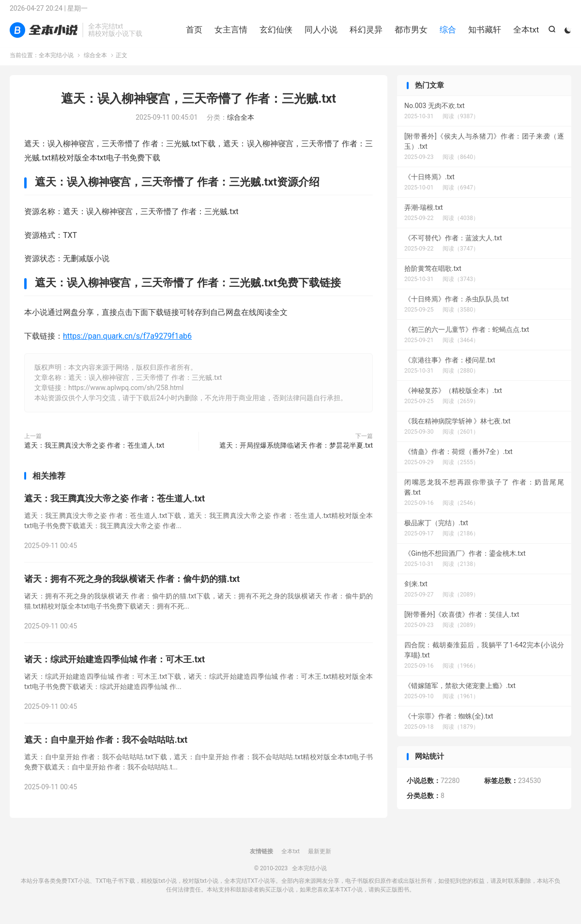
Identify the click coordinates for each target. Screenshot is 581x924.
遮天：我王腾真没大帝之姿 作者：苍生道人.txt (94, 453)
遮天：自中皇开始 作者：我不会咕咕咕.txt (106, 747)
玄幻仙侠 (275, 34)
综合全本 (95, 63)
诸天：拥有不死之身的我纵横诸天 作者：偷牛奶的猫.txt (132, 586)
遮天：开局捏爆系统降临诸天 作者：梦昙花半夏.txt (296, 453)
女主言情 (229, 34)
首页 (193, 34)
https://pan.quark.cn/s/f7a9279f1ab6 (127, 343)
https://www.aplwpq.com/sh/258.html (126, 395)
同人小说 (320, 34)
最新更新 (320, 859)
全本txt (525, 34)
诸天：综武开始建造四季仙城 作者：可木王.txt (115, 666)
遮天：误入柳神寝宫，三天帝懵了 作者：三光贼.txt (199, 106)
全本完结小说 (44, 34)
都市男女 (410, 34)
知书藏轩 (483, 34)
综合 (446, 34)
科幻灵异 (365, 34)
